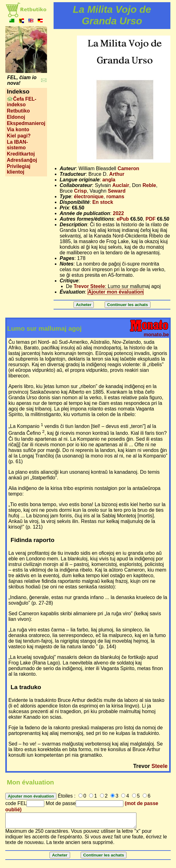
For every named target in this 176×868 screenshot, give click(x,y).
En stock (103, 202)
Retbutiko (18, 111)
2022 (118, 213)
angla (109, 180)
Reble (149, 185)
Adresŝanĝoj (22, 160)
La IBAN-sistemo (17, 145)
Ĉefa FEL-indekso (22, 102)
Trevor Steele (89, 286)
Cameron (128, 168)
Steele (159, 766)
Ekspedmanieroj (26, 123)
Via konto (18, 129)
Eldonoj (16, 117)
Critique (69, 281)
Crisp (81, 191)
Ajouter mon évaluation (116, 292)
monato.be (156, 335)
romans (115, 197)
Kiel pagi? (19, 136)
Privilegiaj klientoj (19, 169)
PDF (150, 219)
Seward (117, 191)
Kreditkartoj (21, 154)
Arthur (117, 174)
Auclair (121, 185)
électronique (89, 197)
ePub (123, 219)
